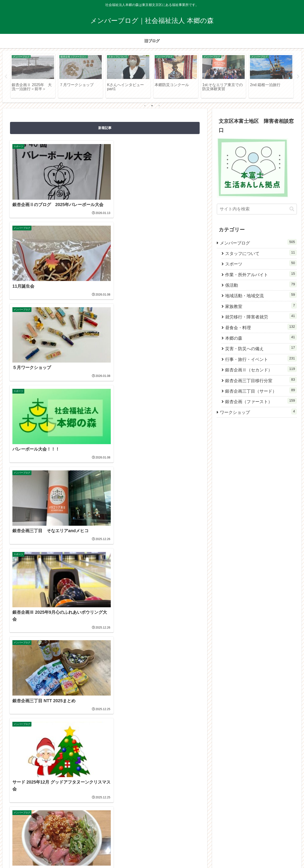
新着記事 (105, 128)
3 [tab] (159, 106)
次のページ (105, 557)
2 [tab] (152, 106)
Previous (6, 77)
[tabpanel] (33, 76)
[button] (292, 209)
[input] (257, 209)
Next (298, 77)
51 (118, 576)
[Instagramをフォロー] (105, 614)
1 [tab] (145, 106)
